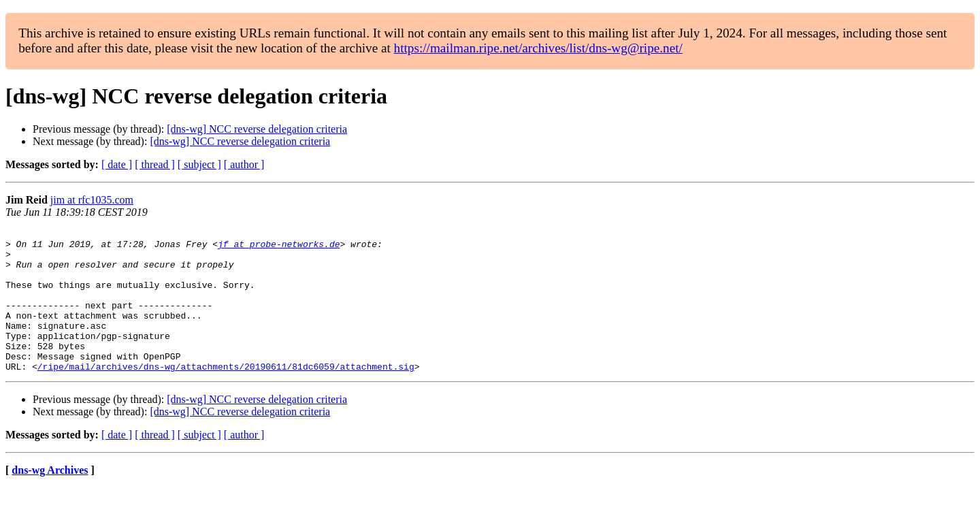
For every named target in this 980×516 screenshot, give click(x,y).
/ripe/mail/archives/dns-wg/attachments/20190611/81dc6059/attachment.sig (226, 395)
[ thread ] (155, 164)
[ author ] (244, 164)
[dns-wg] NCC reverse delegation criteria (257, 129)
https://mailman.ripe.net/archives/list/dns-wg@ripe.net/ (538, 48)
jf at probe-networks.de (279, 248)
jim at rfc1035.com (92, 200)
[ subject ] (199, 164)
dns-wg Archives (50, 499)
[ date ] (117, 164)
